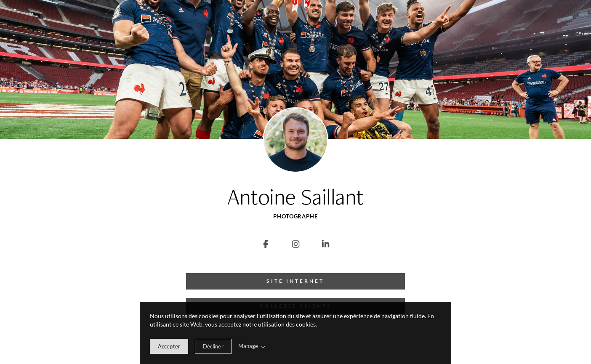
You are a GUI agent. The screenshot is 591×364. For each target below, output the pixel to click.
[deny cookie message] (213, 346)
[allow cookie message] (169, 346)
